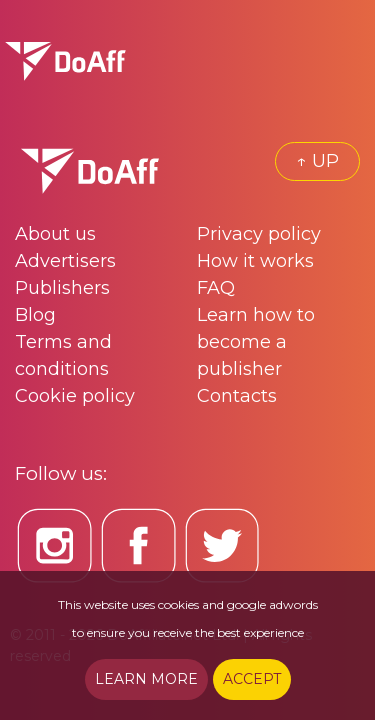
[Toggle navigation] (344, 61)
